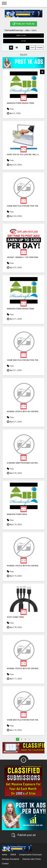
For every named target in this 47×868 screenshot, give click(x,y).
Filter (24, 41)
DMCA (13, 855)
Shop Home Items (15, 617)
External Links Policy (32, 859)
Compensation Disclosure (30, 855)
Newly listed (30, 36)
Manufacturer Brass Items (20, 103)
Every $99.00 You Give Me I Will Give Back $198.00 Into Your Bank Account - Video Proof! (23, 155)
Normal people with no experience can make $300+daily (23, 412)
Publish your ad (24, 24)
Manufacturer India (17, 514)
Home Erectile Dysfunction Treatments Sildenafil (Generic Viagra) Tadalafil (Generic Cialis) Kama (23, 206)
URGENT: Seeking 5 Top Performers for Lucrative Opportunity (23, 257)
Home (5, 855)
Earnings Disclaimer (11, 859)
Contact (5, 864)
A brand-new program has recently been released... (23, 463)
